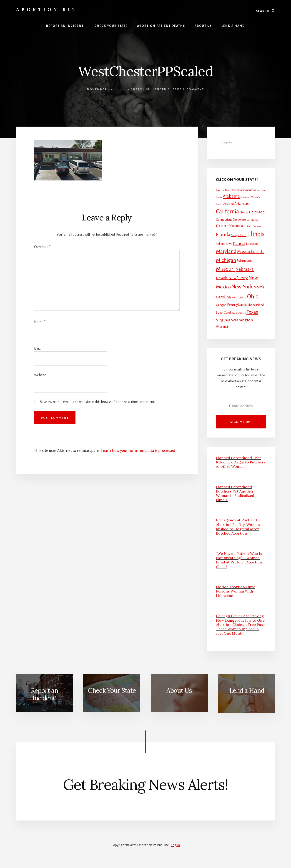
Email (39, 348)
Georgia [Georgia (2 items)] (235, 235)
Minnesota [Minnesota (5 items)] (245, 261)
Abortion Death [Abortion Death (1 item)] (224, 190)
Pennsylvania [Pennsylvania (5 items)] (237, 305)
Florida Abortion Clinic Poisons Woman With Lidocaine (236, 591)
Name (40, 322)
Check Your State (112, 690)
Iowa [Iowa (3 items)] (229, 244)
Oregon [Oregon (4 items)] (221, 305)
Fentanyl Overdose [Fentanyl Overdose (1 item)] (253, 226)
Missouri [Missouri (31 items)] (225, 269)
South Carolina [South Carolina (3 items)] (225, 313)
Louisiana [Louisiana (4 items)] (252, 244)
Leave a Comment (187, 89)
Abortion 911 (46, 9)
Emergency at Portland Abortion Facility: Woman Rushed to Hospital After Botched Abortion (238, 527)
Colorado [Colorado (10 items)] (257, 212)
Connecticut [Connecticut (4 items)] (224, 220)
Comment (42, 247)
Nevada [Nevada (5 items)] (222, 278)
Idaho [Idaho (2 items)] (243, 235)
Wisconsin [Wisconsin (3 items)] (223, 327)
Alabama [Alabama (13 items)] (231, 196)
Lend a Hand (247, 690)
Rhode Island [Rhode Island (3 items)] (256, 305)
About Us (179, 690)
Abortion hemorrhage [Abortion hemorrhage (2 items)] (244, 190)
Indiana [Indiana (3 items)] (221, 244)
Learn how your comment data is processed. (140, 450)
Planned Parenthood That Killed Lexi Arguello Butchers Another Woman (241, 462)
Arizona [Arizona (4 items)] (228, 204)
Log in (176, 845)
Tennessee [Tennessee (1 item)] (241, 313)
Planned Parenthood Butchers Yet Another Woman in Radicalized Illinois (235, 493)
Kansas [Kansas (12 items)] (239, 243)
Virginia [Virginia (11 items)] (223, 320)
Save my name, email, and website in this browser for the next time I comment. (97, 402)
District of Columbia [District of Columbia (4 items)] (229, 226)
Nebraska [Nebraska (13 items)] (245, 269)
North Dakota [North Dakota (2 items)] (239, 298)
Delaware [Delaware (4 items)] (239, 220)
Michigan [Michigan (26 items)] (226, 260)
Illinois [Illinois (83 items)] (256, 234)
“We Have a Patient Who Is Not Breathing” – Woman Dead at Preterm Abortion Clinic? (239, 560)
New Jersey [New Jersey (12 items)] (238, 278)
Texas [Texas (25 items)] (252, 312)
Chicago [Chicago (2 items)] (244, 213)
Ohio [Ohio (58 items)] (253, 297)
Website (40, 375)
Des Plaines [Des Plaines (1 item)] (252, 220)
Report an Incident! (44, 694)
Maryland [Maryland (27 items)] (226, 251)
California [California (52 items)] (228, 211)
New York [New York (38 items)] (242, 287)
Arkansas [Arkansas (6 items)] (242, 204)
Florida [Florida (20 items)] (223, 235)
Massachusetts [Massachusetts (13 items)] (251, 252)
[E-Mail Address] (241, 406)
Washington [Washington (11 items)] (242, 320)
